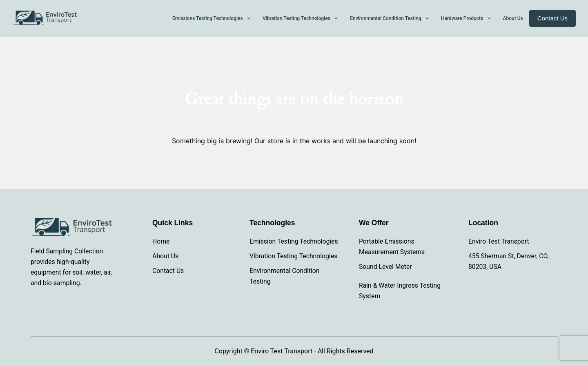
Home (161, 241)
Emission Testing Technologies (294, 241)
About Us (165, 256)
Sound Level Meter (385, 267)
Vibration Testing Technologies (293, 256)
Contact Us (552, 18)
